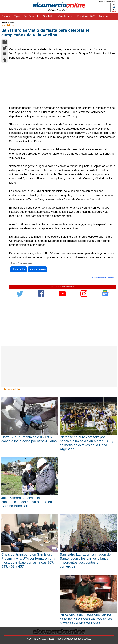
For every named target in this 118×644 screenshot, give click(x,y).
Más (104, 16)
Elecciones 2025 (86, 16)
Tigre (17, 16)
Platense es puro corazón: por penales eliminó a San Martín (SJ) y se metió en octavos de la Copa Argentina (87, 514)
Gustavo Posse (37, 341)
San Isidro (49, 16)
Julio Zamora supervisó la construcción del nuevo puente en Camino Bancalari (27, 573)
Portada (6, 16)
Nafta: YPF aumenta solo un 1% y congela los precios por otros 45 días (29, 510)
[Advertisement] (61, 154)
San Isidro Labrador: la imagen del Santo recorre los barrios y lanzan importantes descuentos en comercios (86, 632)
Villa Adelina (18, 341)
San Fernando (31, 16)
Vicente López (66, 16)
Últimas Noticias (10, 461)
